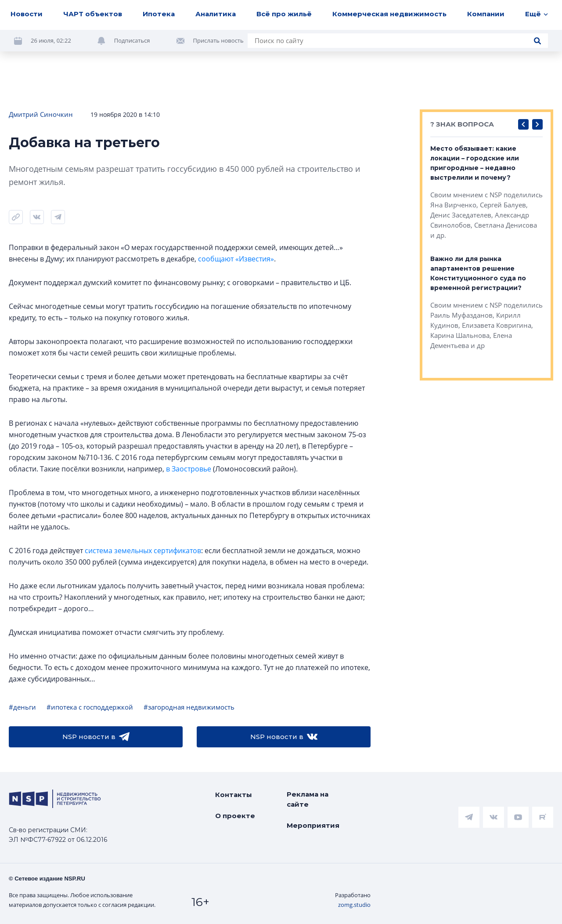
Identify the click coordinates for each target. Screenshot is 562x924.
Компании (486, 14)
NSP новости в (96, 737)
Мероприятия (313, 825)
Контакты (234, 795)
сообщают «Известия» (236, 259)
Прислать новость (218, 40)
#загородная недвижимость (189, 707)
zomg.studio (354, 905)
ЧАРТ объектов (93, 14)
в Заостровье (189, 469)
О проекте (235, 816)
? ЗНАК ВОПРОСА (462, 124)
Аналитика (216, 14)
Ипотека (159, 14)
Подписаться (132, 40)
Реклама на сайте (308, 799)
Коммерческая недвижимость (389, 14)
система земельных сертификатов (143, 551)
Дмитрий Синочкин (41, 114)
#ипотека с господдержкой (90, 707)
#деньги (22, 707)
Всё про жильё (284, 14)
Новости (27, 14)
